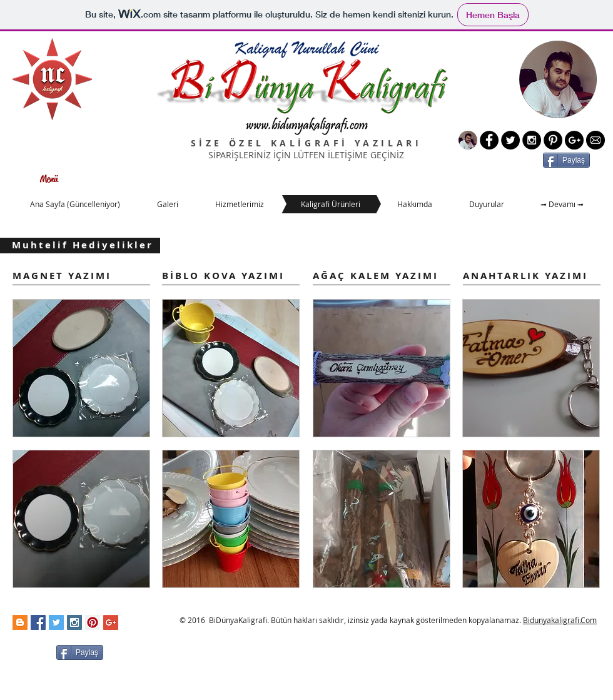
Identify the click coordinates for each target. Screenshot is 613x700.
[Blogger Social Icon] (20, 622)
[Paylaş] (566, 160)
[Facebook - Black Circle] (489, 140)
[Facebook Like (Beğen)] (136, 651)
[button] (81, 368)
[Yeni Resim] (468, 140)
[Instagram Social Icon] (74, 622)
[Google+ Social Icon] (111, 622)
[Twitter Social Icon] (56, 622)
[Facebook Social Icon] (38, 622)
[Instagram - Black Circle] (532, 140)
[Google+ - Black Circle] (574, 140)
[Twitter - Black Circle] (510, 140)
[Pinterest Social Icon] (93, 622)
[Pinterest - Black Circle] (553, 140)
